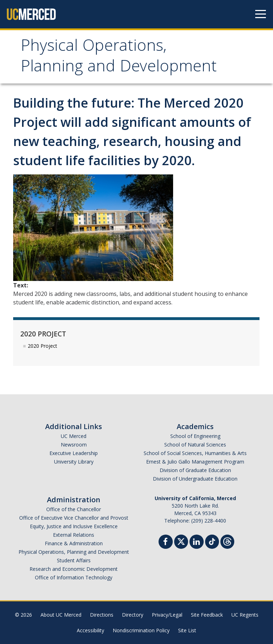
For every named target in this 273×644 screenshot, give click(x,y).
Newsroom (74, 445)
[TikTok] (212, 541)
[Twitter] (181, 541)
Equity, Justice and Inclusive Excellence (74, 526)
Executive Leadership (74, 453)
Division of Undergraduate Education (195, 479)
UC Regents (245, 615)
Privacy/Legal (167, 615)
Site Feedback (207, 615)
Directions (102, 615)
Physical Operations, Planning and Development (119, 58)
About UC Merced (61, 615)
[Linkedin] (197, 543)
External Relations (74, 535)
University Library (74, 462)
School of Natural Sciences (195, 445)
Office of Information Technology (74, 577)
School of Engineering (195, 436)
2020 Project (42, 346)
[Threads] (227, 541)
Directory (133, 615)
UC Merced (74, 436)
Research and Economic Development (74, 569)
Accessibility (90, 630)
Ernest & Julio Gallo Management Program (195, 462)
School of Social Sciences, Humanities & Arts (195, 453)
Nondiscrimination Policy (141, 630)
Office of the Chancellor (74, 509)
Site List (187, 630)
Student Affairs (74, 560)
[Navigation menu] (261, 14)
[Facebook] (166, 543)
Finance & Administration (74, 543)
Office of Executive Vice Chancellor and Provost (74, 518)
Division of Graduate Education (195, 470)
